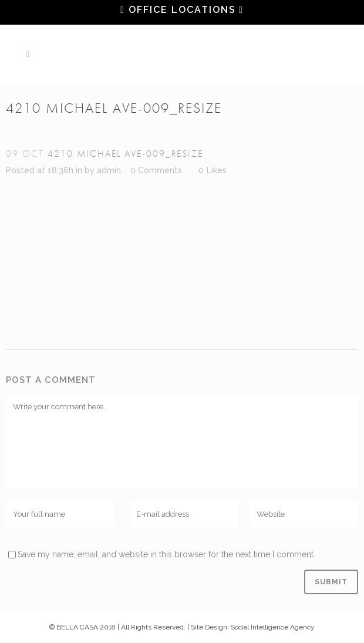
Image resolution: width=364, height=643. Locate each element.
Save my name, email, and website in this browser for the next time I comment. (166, 554)
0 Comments (156, 170)
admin (109, 170)
